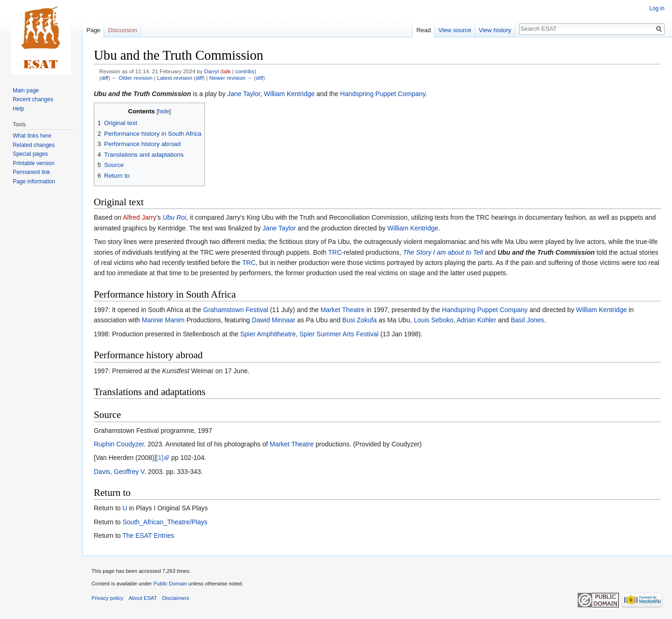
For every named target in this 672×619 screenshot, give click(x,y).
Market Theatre (343, 310)
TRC (335, 252)
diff (105, 78)
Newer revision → (231, 78)
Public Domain (170, 584)
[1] (160, 458)
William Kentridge (289, 94)
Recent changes (33, 99)
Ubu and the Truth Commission (142, 94)
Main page (26, 90)
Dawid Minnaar (274, 320)
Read (423, 30)
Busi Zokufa (359, 320)
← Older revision (132, 78)
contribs (245, 71)
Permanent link (31, 172)
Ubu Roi (174, 217)
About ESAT (143, 598)
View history (495, 30)
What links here (32, 136)
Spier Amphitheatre (268, 334)
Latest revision (175, 78)
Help (18, 109)
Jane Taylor (244, 94)
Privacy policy (107, 598)
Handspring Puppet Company (383, 94)
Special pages (30, 154)
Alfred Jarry (140, 217)
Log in (657, 8)
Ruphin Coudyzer (119, 444)
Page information (34, 181)
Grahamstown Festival (235, 310)
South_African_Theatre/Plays (165, 522)
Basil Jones (527, 320)
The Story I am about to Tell (443, 252)
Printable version (33, 163)
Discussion (122, 30)
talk (226, 71)
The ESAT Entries (148, 536)
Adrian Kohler (476, 320)
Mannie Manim (163, 320)
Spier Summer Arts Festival (339, 334)
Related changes (34, 145)
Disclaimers (176, 598)
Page (93, 30)
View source (455, 30)
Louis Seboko (434, 320)
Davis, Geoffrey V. (120, 472)
